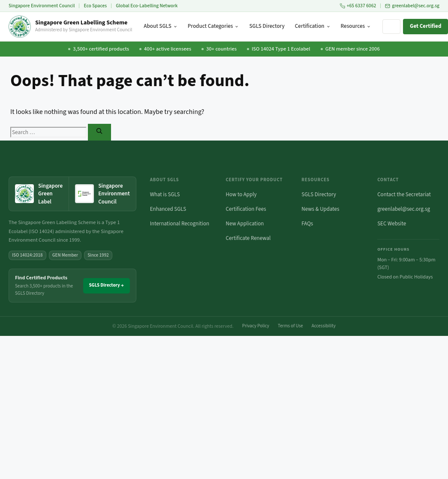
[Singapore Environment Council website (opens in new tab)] (102, 194)
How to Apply (241, 195)
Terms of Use (290, 326)
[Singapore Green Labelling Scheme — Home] (70, 27)
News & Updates (320, 209)
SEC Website (392, 224)
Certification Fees (246, 209)
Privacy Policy (256, 326)
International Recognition (180, 224)
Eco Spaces (95, 6)
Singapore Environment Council (42, 6)
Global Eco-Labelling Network (147, 6)
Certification (313, 26)
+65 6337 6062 (358, 6)
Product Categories (213, 26)
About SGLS (161, 26)
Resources (356, 26)
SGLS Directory (267, 26)
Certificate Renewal (248, 238)
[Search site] (391, 27)
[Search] (99, 132)
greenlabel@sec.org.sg (412, 6)
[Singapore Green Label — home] (39, 194)
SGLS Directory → (107, 285)
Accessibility (324, 326)
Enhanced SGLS (168, 209)
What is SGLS (165, 195)
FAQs (307, 224)
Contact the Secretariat (404, 195)
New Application (245, 224)
